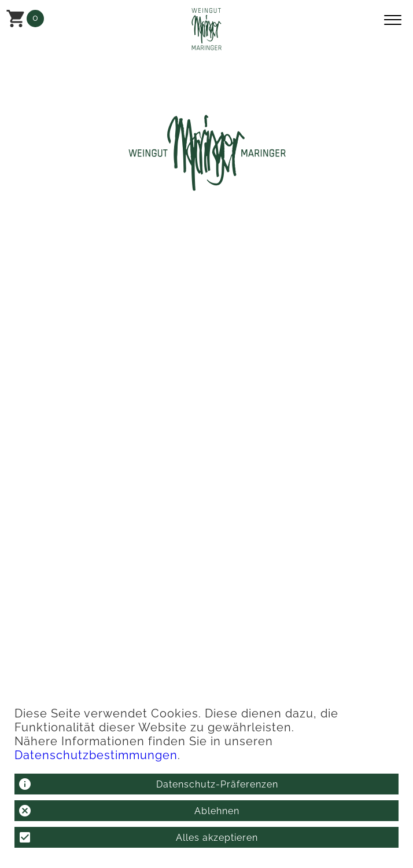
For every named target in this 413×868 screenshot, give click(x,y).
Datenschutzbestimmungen (96, 755)
